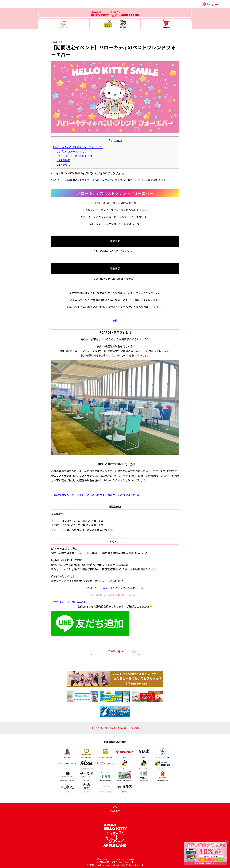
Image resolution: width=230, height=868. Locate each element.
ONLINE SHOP (166, 24)
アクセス (63, 164)
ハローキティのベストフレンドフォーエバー (78, 147)
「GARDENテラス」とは (72, 151)
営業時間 (63, 160)
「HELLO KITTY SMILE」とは (74, 156)
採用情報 (135, 728)
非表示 (118, 140)
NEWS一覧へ (115, 651)
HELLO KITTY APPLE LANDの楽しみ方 (108, 728)
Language (213, 4)
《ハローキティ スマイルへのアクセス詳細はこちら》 (115, 588)
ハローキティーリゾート (115, 14)
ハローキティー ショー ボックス (115, 24)
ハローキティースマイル (64, 24)
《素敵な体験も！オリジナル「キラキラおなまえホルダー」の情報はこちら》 (96, 495)
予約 (115, 321)
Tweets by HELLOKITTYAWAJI (68, 602)
